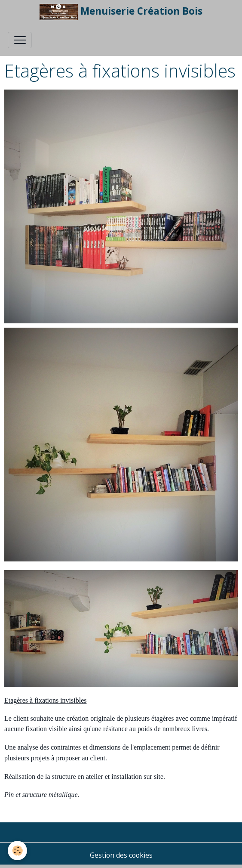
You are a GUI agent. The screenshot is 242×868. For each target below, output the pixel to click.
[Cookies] (17, 851)
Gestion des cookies (121, 855)
